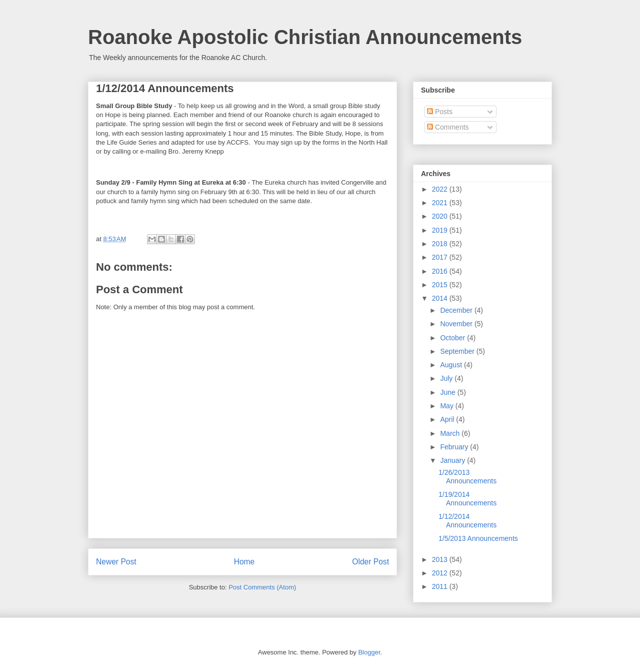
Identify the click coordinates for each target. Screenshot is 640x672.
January (453, 460)
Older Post (370, 562)
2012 (441, 573)
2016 (441, 271)
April (448, 419)
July (447, 378)
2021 (441, 203)
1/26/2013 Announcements (467, 477)
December (457, 310)
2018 (441, 244)
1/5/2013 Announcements (478, 538)
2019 (441, 230)
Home (244, 562)
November (457, 324)
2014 (441, 298)
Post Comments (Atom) (262, 587)
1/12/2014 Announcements (467, 521)
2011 (441, 586)
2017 (441, 257)
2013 (441, 559)
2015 (441, 285)
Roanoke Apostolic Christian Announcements (305, 37)
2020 (441, 216)
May (447, 406)
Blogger (369, 652)
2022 (441, 189)
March (451, 433)
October (453, 338)
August (452, 365)
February (455, 447)
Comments (448, 127)
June (448, 392)
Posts (440, 112)
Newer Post (116, 562)
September (458, 351)
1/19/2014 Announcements (467, 499)
